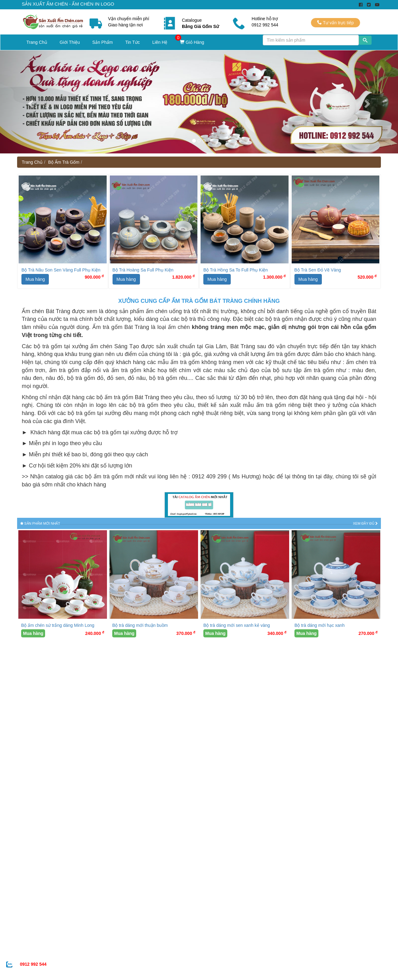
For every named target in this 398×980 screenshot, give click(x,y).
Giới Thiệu (70, 42)
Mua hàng (35, 279)
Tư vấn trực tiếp (336, 23)
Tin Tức (133, 42)
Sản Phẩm (103, 42)
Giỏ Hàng (192, 42)
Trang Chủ (37, 42)
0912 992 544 (33, 964)
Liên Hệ (160, 42)
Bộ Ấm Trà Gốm (64, 162)
